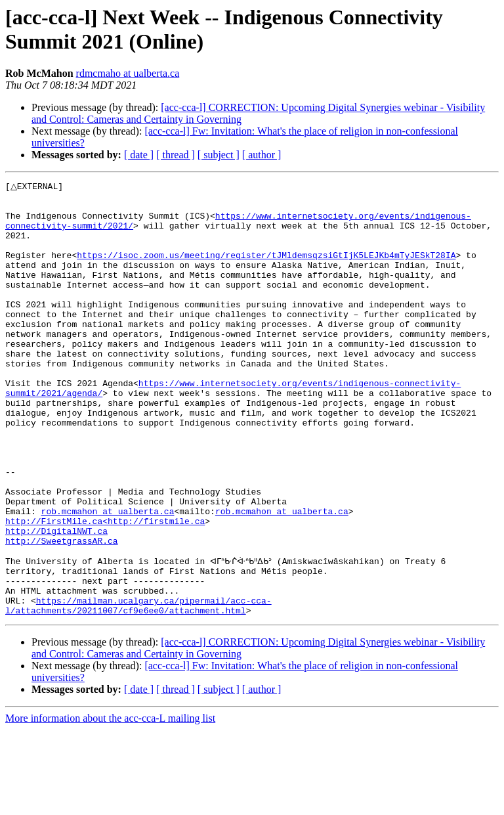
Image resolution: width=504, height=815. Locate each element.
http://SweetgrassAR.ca (62, 613)
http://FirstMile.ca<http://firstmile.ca (105, 589)
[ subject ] (219, 155)
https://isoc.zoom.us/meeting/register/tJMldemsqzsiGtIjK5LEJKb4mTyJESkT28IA (266, 270)
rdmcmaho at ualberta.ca (128, 73)
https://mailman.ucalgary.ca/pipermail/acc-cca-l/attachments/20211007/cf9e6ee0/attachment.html (138, 690)
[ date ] (139, 155)
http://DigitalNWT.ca (56, 601)
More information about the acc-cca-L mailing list (110, 804)
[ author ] (262, 155)
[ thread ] (176, 155)
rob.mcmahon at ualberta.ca (108, 577)
